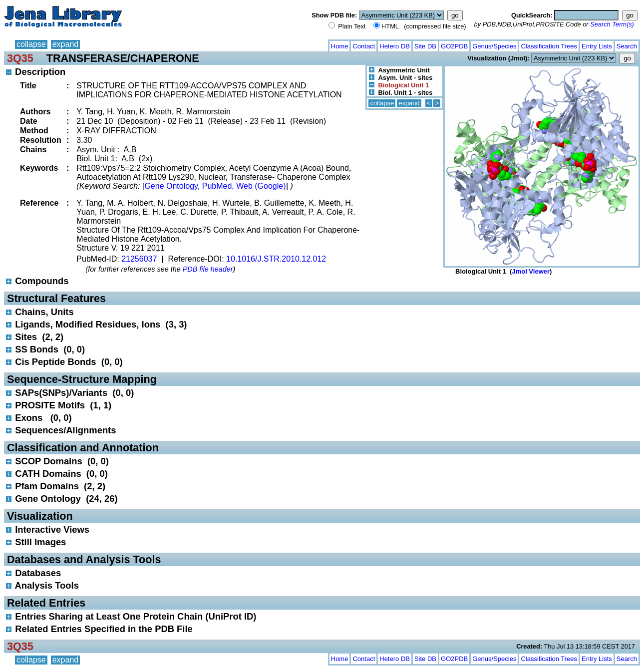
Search (627, 46)
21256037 (139, 259)
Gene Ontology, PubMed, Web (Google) (215, 186)
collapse (31, 44)
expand (66, 44)
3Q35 (20, 58)
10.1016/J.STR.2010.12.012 (276, 259)
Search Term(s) (612, 24)
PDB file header (208, 269)
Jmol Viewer (531, 271)
